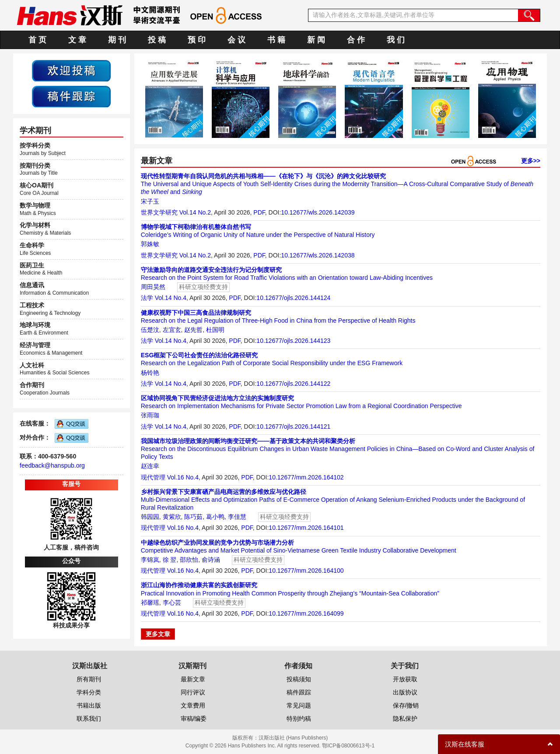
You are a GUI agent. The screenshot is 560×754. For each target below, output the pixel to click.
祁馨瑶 (150, 602)
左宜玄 (172, 330)
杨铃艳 (150, 373)
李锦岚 (150, 560)
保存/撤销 (406, 705)
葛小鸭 (215, 517)
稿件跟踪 (299, 692)
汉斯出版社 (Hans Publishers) (293, 738)
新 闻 (316, 40)
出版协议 (405, 692)
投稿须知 (299, 679)
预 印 (197, 40)
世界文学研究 (159, 212)
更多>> (531, 161)
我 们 (396, 40)
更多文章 (158, 634)
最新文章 (193, 679)
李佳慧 (237, 517)
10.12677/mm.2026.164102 (306, 477)
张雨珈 (150, 415)
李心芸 (172, 602)
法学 (147, 298)
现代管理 (153, 477)
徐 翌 (170, 560)
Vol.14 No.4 (171, 298)
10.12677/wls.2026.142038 (318, 255)
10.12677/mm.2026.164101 (306, 528)
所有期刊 (89, 679)
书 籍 (276, 40)
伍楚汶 (150, 330)
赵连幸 (150, 466)
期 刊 (117, 40)
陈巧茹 (193, 517)
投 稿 (157, 40)
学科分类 (89, 692)
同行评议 (193, 692)
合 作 (356, 40)
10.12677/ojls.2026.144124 (293, 298)
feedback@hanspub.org (52, 465)
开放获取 (405, 679)
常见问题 (299, 705)
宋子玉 (150, 201)
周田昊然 (153, 287)
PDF (259, 212)
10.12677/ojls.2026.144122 (293, 384)
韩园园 (150, 517)
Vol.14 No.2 (195, 212)
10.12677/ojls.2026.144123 (293, 341)
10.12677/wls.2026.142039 (318, 212)
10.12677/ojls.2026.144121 (293, 426)
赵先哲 (193, 330)
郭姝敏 (150, 244)
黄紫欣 (172, 517)
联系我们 (89, 719)
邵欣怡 (189, 560)
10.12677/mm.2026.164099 (306, 613)
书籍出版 (89, 705)
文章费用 (193, 705)
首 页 (37, 40)
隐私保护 (405, 719)
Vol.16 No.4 (183, 477)
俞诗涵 (211, 560)
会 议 (236, 40)
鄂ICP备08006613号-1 (348, 746)
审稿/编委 (194, 719)
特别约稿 (299, 719)
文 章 (77, 40)
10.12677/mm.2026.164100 (306, 571)
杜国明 (215, 330)
